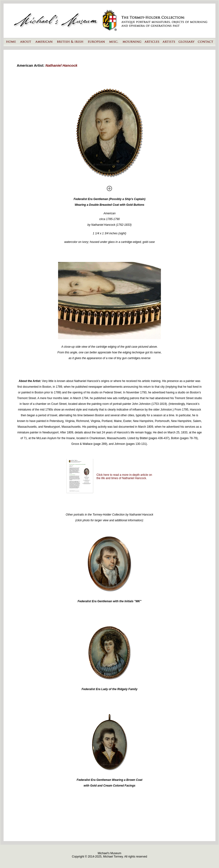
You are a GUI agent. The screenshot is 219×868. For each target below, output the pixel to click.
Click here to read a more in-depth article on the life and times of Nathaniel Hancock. (124, 477)
